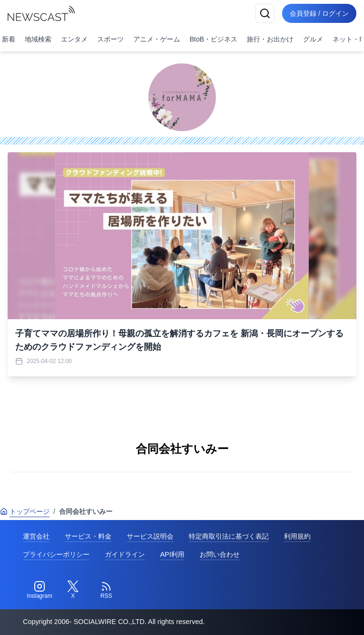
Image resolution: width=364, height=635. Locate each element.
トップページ (25, 511)
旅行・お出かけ (270, 39)
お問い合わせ (220, 554)
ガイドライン (125, 554)
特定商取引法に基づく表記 (229, 536)
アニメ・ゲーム (157, 39)
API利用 (172, 554)
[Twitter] (73, 590)
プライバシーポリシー (56, 554)
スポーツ (111, 39)
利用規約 (297, 536)
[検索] (265, 13)
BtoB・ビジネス (213, 39)
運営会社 (36, 536)
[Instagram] (40, 590)
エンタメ (74, 39)
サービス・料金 (88, 536)
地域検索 (38, 39)
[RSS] (106, 590)
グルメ (313, 39)
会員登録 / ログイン (319, 13)
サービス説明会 (150, 536)
